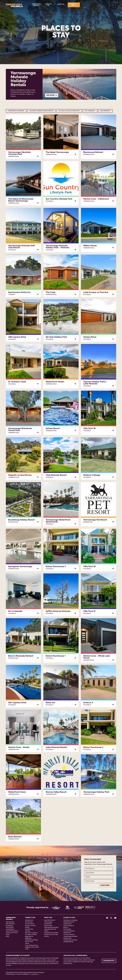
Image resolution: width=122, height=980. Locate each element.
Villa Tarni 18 (89, 429)
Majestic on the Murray (20, 475)
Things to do (49, 5)
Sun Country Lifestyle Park (59, 199)
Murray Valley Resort (56, 792)
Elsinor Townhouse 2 (93, 747)
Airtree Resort (53, 429)
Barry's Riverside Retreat (21, 656)
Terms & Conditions (23, 974)
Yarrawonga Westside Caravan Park (19, 153)
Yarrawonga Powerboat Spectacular (48, 924)
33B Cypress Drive (17, 337)
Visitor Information (12, 931)
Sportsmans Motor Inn (19, 292)
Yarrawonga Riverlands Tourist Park (20, 430)
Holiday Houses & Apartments (41, 111)
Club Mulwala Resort (56, 475)
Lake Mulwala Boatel (56, 747)
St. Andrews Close (17, 382)
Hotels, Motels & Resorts (69, 111)
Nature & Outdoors (31, 933)
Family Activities (30, 926)
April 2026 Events (50, 920)
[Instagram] (111, 918)
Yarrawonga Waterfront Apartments (58, 521)
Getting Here (10, 922)
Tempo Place (90, 337)
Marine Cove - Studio (19, 747)
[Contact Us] (112, 5)
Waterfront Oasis (17, 792)
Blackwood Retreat (93, 152)
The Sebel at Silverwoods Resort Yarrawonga (21, 200)
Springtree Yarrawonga (20, 567)
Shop (8, 935)
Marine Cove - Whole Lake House (97, 657)
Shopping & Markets (32, 940)
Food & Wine (29, 929)
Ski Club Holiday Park (56, 337)
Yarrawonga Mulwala (37, 5)
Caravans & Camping (16, 111)
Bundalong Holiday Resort (21, 520)
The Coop (51, 292)
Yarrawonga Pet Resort (95, 520)
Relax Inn (50, 703)
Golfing (27, 931)
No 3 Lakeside (15, 611)
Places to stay (74, 5)
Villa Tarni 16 (89, 567)
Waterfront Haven (55, 382)
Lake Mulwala (10, 924)
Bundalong (9, 926)
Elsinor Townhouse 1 (56, 656)
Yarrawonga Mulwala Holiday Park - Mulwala (57, 247)
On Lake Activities (31, 935)
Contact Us (35, 974)
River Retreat (15, 837)
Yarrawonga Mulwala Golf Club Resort (21, 247)
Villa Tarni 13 (89, 611)
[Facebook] (107, 918)
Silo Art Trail (29, 942)
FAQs (7, 936)
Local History (10, 929)
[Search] (116, 5)
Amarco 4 (88, 703)
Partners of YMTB (12, 933)
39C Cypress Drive (17, 703)
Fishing (27, 927)
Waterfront (105, 111)
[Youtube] (115, 918)
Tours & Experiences (31, 945)
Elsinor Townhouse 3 (56, 567)
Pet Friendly (90, 111)
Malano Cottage (92, 475)
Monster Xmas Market (51, 933)
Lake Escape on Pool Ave (96, 292)
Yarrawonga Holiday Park (96, 792)
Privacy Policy (10, 974)
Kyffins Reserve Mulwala (58, 611)
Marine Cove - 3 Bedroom (96, 199)
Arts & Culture (30, 924)
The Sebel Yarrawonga (57, 152)
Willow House (90, 246)
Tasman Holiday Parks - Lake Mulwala (95, 383)
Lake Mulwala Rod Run (51, 927)
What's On (62, 4)
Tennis (27, 944)
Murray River (10, 927)
